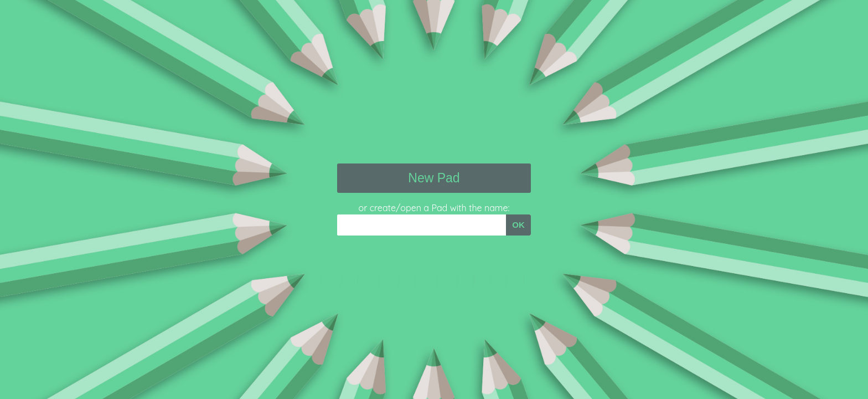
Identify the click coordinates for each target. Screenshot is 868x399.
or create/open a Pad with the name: (434, 208)
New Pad (434, 178)
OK (518, 225)
